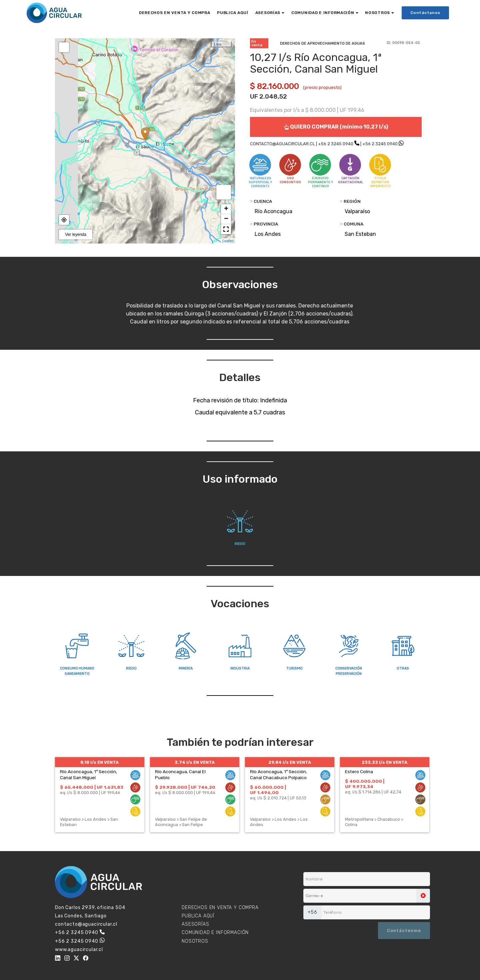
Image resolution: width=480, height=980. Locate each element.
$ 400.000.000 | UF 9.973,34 (365, 784)
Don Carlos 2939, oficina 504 (90, 908)
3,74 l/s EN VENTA (195, 762)
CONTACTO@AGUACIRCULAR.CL (282, 144)
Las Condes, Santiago (81, 916)
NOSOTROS (377, 13)
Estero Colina (359, 771)
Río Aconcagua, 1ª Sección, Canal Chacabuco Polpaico (278, 774)
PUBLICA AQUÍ (233, 13)
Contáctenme (404, 931)
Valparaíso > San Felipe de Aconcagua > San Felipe (181, 822)
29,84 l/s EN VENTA (290, 762)
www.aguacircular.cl (79, 950)
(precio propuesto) (322, 87)
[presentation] (336, 930)
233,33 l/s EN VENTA (384, 762)
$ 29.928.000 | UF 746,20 (185, 787)
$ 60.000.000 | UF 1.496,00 (268, 790)
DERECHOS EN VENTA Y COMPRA (175, 13)
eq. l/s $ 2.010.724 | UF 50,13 (278, 798)
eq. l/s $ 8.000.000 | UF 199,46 (90, 793)
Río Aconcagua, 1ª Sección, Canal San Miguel (88, 774)
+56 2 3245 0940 (336, 144)
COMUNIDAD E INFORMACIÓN (323, 13)
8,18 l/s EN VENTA (99, 762)
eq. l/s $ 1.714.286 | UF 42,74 (373, 792)
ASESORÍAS (268, 13)
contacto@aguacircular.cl (86, 924)
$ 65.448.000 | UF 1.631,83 (92, 787)
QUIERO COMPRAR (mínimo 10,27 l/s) (336, 127)
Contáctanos (425, 13)
